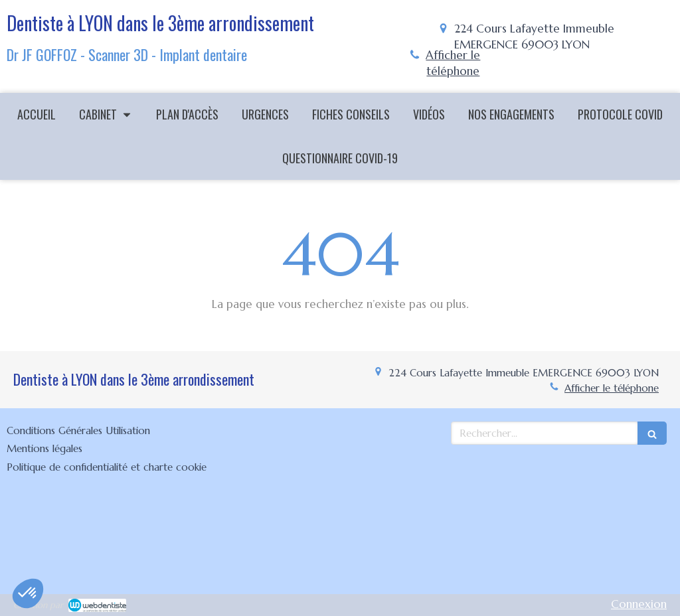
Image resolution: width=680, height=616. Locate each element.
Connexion (639, 604)
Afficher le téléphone (453, 63)
